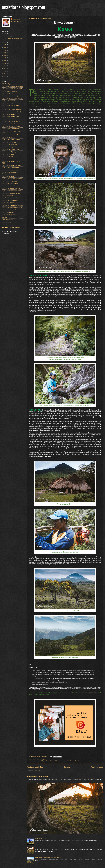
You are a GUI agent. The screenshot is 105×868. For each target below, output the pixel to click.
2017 (5, 48)
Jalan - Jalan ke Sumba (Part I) (10, 168)
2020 (5, 42)
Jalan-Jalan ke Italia (7, 196)
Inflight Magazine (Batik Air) (9, 91)
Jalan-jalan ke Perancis (8, 203)
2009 (5, 66)
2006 (5, 74)
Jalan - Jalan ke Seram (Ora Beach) (12, 165)
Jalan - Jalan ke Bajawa (8, 101)
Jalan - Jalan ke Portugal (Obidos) (11, 149)
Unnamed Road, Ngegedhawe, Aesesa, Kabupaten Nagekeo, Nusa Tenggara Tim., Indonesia (58, 761)
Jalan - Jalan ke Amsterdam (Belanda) (12, 96)
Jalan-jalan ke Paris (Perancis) (10, 200)
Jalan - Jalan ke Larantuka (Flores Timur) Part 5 (48, 857)
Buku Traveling (6, 84)
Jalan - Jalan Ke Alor (40, 839)
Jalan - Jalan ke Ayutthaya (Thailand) (12, 98)
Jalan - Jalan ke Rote (8, 157)
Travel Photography (7, 220)
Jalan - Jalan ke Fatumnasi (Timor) (11, 112)
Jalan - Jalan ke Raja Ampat (9, 152)
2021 (5, 34)
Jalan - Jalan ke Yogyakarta (9, 181)
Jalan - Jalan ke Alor (7, 94)
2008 (5, 68)
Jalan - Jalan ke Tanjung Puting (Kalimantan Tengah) (10, 173)
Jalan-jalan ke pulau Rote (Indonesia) (12, 208)
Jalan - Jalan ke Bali (7, 103)
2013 (5, 58)
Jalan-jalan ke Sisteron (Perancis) (11, 210)
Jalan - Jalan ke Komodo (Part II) (11, 121)
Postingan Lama (97, 767)
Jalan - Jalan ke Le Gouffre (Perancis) (12, 135)
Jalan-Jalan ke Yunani (8, 212)
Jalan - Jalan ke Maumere (9, 142)
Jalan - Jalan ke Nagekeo (39, 759)
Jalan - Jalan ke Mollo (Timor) (10, 145)
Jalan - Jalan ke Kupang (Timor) (11, 129)
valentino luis (16, 19)
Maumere (4, 217)
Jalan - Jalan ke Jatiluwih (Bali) (10, 117)
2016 (5, 50)
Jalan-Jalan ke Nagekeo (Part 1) (40, 18)
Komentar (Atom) (38, 771)
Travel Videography (7, 222)
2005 (5, 76)
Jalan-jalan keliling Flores (9, 215)
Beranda (67, 767)
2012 (5, 61)
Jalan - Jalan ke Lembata (9, 137)
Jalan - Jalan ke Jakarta (8, 114)
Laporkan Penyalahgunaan (11, 227)
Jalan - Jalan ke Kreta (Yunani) (10, 124)
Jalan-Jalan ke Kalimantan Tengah (11, 198)
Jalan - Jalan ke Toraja (8, 176)
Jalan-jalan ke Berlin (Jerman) (10, 184)
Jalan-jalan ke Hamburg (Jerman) (11, 193)
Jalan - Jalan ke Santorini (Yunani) (11, 159)
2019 (5, 45)
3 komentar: (45, 756)
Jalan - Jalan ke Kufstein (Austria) (11, 126)
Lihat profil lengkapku (16, 22)
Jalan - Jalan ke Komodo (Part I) (11, 119)
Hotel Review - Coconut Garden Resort (12, 86)
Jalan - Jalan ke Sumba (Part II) (10, 170)
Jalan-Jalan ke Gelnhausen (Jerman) (12, 191)
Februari (8, 36)
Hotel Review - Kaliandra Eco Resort (12, 89)
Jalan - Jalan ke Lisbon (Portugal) (11, 140)
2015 (5, 53)
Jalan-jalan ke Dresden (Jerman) (11, 188)
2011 (5, 63)
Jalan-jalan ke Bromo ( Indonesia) (11, 186)
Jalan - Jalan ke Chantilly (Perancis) (12, 109)
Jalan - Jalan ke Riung (8, 154)
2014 (5, 55)
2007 (5, 71)
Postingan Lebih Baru (35, 767)
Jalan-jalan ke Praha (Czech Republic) (12, 205)
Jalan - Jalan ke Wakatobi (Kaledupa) (12, 179)
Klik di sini (93, 693)
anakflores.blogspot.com (23, 8)
